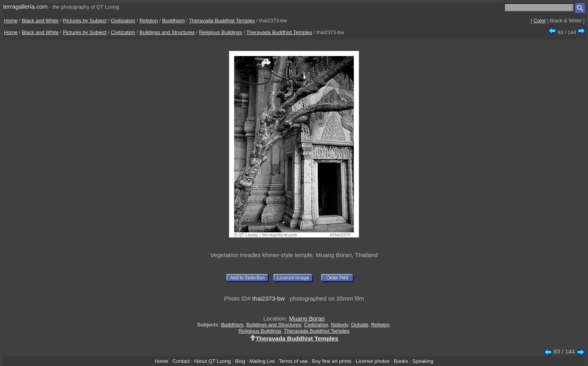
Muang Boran (307, 318)
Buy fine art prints (332, 361)
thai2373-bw (269, 298)
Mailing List (262, 361)
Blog (240, 361)
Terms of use (293, 361)
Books (401, 361)
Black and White (40, 21)
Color (540, 21)
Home (11, 21)
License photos (373, 361)
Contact (181, 361)
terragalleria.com (25, 6)
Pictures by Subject (85, 21)
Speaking (423, 361)
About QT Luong (212, 361)
